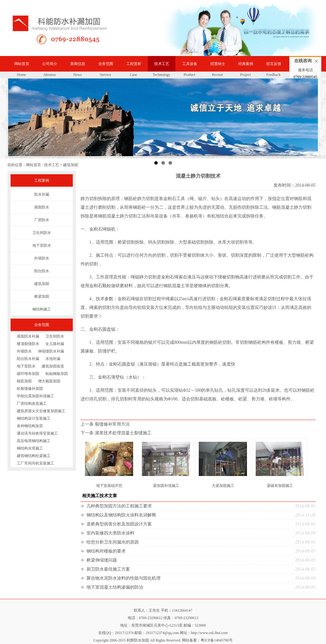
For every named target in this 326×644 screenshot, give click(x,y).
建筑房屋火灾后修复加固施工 (41, 411)
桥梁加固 (42, 296)
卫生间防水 (42, 233)
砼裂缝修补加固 (30, 389)
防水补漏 (42, 194)
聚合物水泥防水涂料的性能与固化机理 (123, 578)
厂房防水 (42, 220)
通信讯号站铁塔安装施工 (37, 433)
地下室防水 (42, 245)
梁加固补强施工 (166, 486)
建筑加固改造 (53, 366)
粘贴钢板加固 (57, 374)
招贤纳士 (218, 64)
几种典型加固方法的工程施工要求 (119, 506)
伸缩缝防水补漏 (51, 351)
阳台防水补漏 (28, 359)
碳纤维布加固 (28, 374)
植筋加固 (24, 381)
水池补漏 (53, 359)
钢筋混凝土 (283, 207)
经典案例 (246, 64)
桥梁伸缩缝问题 (102, 560)
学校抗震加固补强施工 (35, 396)
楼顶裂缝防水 (28, 344)
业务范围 (106, 64)
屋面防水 (42, 207)
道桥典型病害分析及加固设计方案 (119, 524)
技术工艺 (162, 64)
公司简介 (50, 64)
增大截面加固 (49, 381)
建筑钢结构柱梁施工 (34, 456)
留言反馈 (274, 64)
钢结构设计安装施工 (34, 418)
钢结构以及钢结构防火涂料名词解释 (121, 515)
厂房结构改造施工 (32, 404)
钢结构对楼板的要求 (106, 551)
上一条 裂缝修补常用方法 (105, 424)
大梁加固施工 (223, 486)
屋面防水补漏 (28, 336)
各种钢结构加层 (30, 426)
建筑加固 (42, 284)
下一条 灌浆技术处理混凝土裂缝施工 (116, 433)
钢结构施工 (42, 309)
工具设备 (190, 64)
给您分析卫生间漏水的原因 (113, 542)
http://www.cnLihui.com (209, 633)
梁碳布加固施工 (280, 486)
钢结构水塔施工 (30, 448)
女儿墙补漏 (55, 344)
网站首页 (22, 64)
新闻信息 (78, 64)
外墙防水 (42, 258)
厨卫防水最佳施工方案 (108, 569)
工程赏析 (134, 64)
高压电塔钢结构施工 (34, 441)
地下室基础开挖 (109, 486)
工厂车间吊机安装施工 (35, 463)
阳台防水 (42, 271)
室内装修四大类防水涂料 (110, 533)
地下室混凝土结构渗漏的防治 (115, 587)
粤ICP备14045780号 (217, 640)
